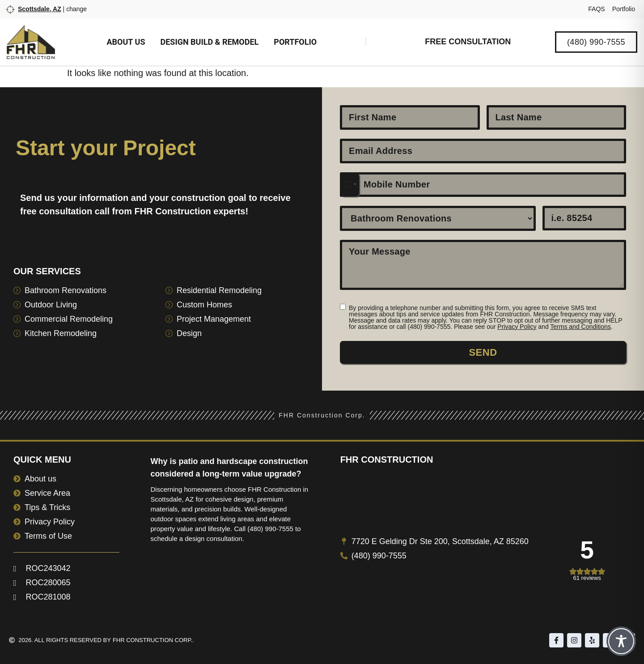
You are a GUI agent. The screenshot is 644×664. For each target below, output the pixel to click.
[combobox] (350, 185)
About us (126, 42)
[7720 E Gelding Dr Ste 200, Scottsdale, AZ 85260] (485, 504)
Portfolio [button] (295, 42)
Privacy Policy (517, 327)
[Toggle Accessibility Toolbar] (621, 641)
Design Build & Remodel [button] (209, 42)
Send (483, 352)
